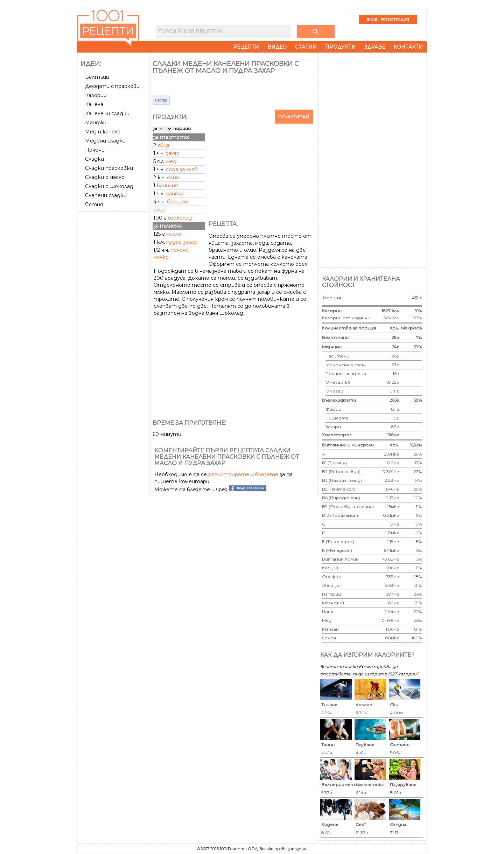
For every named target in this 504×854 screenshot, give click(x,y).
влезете (267, 474)
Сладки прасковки (109, 168)
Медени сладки (105, 141)
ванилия (167, 186)
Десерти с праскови (112, 86)
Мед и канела (103, 132)
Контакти (408, 47)
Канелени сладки (107, 113)
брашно (177, 202)
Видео (277, 47)
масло (174, 234)
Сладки (94, 159)
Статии (306, 47)
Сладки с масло (105, 177)
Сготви (161, 100)
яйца (163, 145)
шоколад (180, 218)
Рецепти (246, 47)
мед (171, 161)
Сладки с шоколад (109, 186)
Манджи (96, 123)
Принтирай (294, 117)
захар (173, 153)
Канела (94, 104)
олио (173, 178)
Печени (95, 150)
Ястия (94, 204)
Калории (96, 95)
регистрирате (229, 474)
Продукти (340, 47)
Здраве (374, 47)
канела (175, 194)
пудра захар (181, 242)
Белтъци (97, 77)
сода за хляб (182, 169)
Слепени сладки (106, 195)
